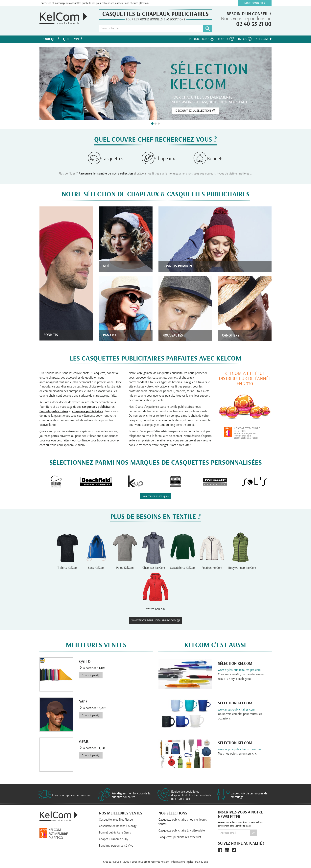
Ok (254, 833)
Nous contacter (255, 3)
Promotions (201, 39)
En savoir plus (91, 675)
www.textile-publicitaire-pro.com (156, 620)
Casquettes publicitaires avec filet (180, 837)
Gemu (84, 742)
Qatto (85, 662)
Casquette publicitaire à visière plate (182, 831)
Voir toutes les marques (156, 496)
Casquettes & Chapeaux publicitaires (155, 14)
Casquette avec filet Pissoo (116, 820)
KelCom (264, 39)
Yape (83, 702)
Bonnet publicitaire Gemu (115, 833)
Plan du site (202, 862)
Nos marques (155, 40)
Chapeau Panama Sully (114, 839)
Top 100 (226, 39)
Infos (245, 39)
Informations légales (182, 862)
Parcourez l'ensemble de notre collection (106, 174)
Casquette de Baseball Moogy (118, 826)
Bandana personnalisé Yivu (116, 846)
